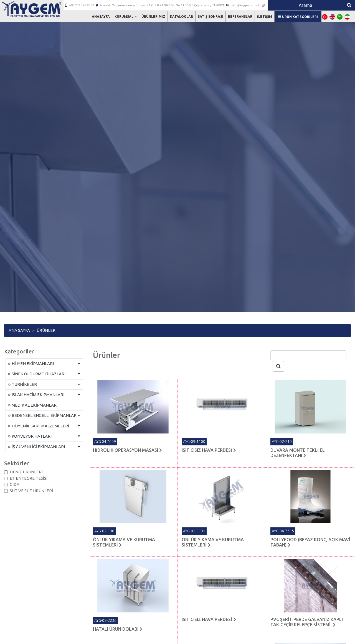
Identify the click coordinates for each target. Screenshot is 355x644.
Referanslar (240, 16)
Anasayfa (101, 16)
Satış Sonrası (211, 16)
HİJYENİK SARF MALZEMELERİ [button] (38, 426)
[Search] (306, 5)
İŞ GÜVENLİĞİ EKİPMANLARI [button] (36, 447)
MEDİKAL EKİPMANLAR (32, 405)
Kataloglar (182, 16)
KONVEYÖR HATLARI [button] (30, 436)
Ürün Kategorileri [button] (298, 17)
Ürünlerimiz (153, 16)
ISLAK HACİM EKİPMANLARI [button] (36, 395)
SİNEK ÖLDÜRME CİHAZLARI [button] (37, 374)
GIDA (15, 484)
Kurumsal (124, 16)
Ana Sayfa (19, 330)
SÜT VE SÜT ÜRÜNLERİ (31, 491)
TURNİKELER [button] (22, 384)
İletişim (265, 16)
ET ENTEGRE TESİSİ (29, 478)
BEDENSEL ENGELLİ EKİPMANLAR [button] (42, 415)
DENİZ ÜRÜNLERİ (26, 472)
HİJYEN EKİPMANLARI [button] (31, 364)
